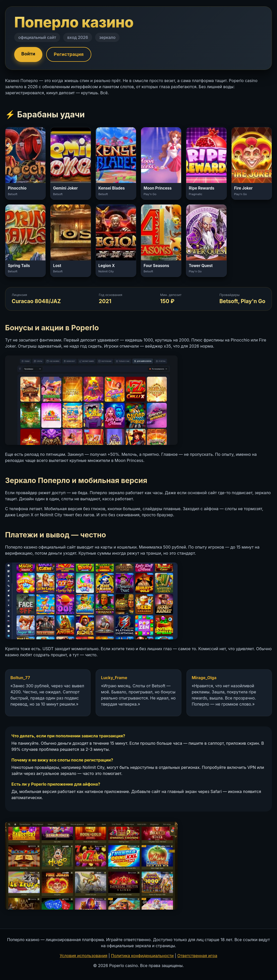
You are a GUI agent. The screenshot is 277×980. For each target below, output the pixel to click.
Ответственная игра (197, 956)
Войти (28, 54)
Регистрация (69, 54)
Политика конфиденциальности (142, 956)
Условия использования (84, 956)
